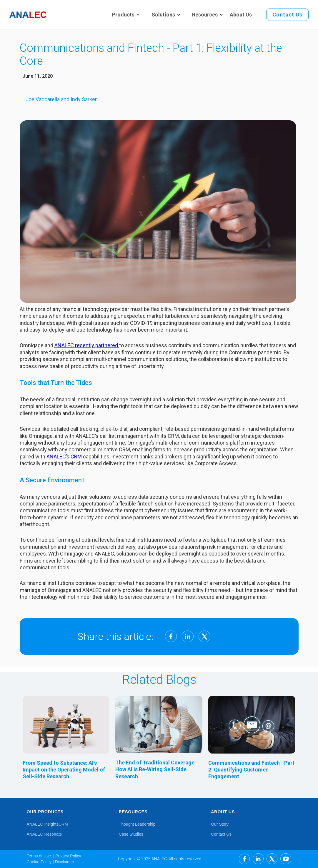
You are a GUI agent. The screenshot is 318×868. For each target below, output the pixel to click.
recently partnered (97, 345)
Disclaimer (64, 862)
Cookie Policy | (40, 862)
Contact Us (221, 834)
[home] (28, 15)
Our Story (220, 824)
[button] (123, 15)
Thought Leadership (137, 824)
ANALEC (65, 345)
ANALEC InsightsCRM (47, 824)
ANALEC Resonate (44, 834)
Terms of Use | (41, 856)
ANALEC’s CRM (65, 457)
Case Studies (131, 834)
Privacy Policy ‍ (68, 856)
